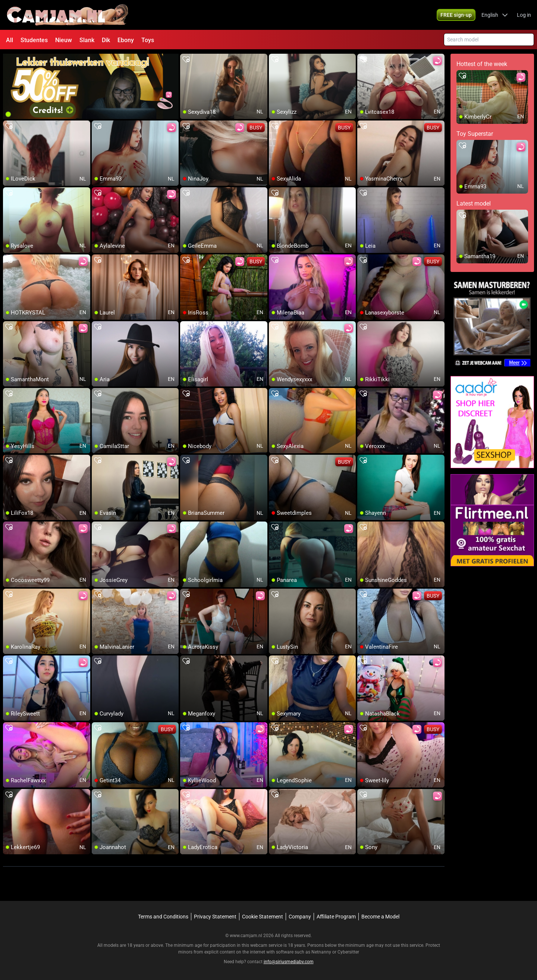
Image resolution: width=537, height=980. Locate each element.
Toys (148, 40)
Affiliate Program (336, 917)
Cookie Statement (263, 917)
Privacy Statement (215, 917)
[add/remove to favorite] (186, 60)
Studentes (34, 40)
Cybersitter (348, 952)
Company (300, 917)
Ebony (126, 40)
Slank (87, 40)
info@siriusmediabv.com (289, 962)
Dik (106, 40)
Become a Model (380, 917)
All (10, 40)
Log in (524, 15)
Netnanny (322, 952)
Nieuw (64, 40)
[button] (495, 15)
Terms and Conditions (163, 917)
